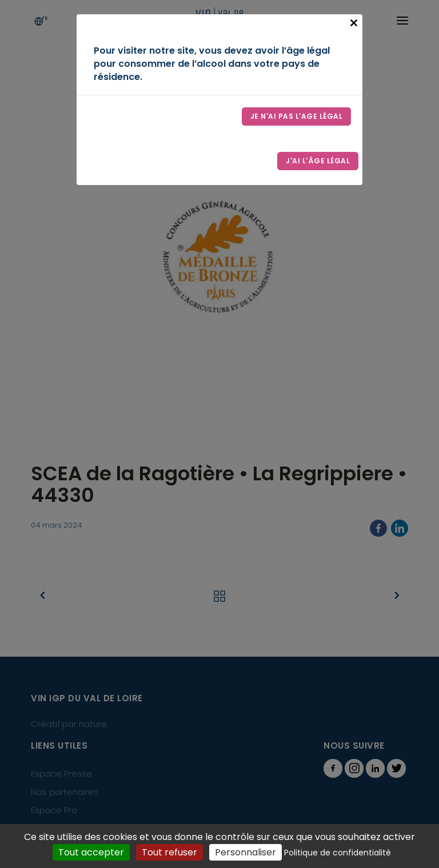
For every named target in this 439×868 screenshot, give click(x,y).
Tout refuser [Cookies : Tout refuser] (169, 852)
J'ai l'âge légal (318, 161)
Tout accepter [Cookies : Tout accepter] (91, 852)
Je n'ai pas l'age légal (297, 116)
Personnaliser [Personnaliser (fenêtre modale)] (246, 852)
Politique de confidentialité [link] (338, 853)
